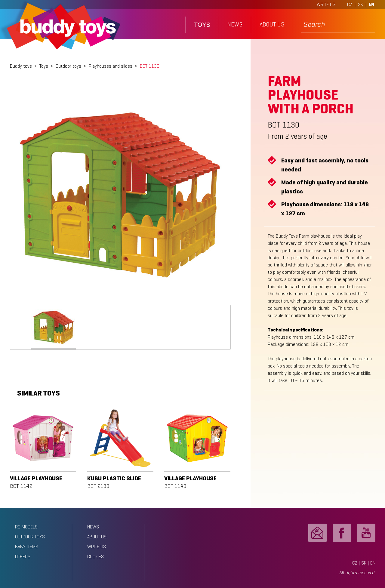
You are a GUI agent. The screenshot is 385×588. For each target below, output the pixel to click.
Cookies (95, 557)
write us (97, 547)
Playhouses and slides (111, 66)
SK (360, 4)
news (235, 25)
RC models (26, 527)
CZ (350, 4)
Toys (44, 66)
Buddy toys (21, 66)
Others (23, 557)
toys (202, 25)
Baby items (27, 547)
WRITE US (326, 4)
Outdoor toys (68, 66)
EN (371, 4)
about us (272, 25)
